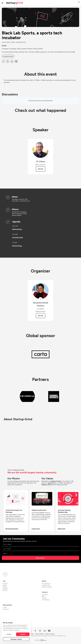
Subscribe (40, 558)
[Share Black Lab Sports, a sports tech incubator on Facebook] (3, 61)
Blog (43, 596)
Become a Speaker (47, 587)
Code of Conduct (50, 634)
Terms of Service (40, 634)
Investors (5, 584)
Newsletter (45, 595)
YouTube (44, 598)
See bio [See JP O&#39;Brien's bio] (41, 169)
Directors (5, 590)
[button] (79, 2)
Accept (23, 634)
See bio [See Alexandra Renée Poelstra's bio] (41, 316)
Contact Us (6, 609)
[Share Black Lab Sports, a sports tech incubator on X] (8, 61)
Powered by (40, 640)
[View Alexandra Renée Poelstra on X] (40, 299)
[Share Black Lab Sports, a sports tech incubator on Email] (16, 61)
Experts (5, 585)
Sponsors (5, 589)
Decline (9, 634)
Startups (5, 587)
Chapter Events (46, 585)
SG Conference (46, 584)
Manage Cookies (16, 639)
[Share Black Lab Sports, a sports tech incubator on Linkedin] (12, 61)
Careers (5, 608)
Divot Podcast (46, 600)
